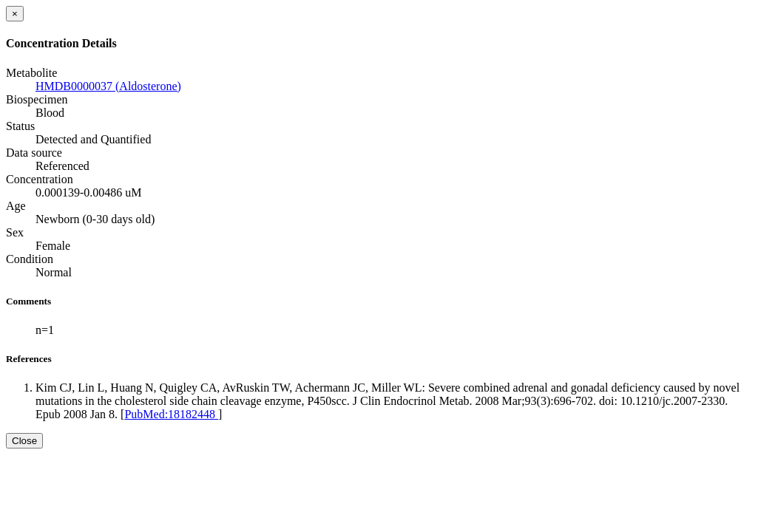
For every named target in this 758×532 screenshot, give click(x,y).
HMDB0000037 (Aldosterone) (108, 86)
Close (24, 441)
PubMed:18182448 (171, 414)
